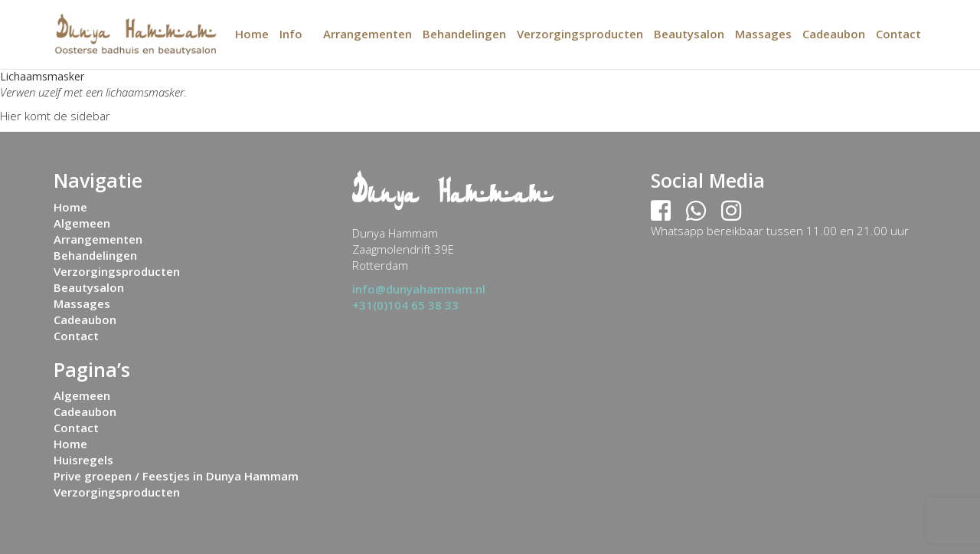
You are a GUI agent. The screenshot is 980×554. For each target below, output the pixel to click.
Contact (898, 34)
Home (252, 34)
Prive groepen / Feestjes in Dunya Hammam (176, 476)
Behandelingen (464, 34)
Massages (763, 34)
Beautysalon (689, 34)
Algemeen (82, 223)
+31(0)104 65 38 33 (405, 305)
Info (291, 34)
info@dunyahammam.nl (419, 289)
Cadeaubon (834, 34)
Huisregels (83, 460)
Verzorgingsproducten (580, 34)
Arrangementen (367, 34)
